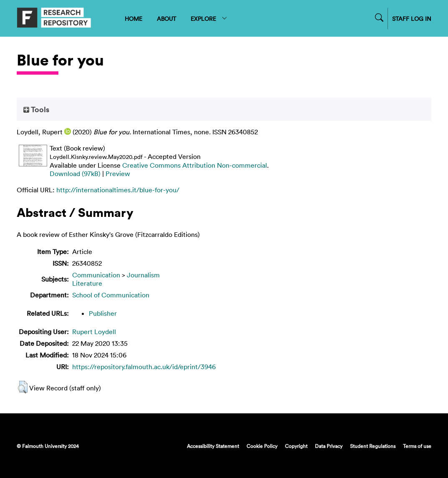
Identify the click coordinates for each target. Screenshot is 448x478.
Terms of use (417, 446)
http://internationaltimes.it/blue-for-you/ (118, 190)
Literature (87, 283)
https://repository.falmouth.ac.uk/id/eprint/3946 (144, 367)
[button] (23, 387)
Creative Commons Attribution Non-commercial (195, 165)
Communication (96, 275)
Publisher (103, 313)
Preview (118, 174)
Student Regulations (373, 446)
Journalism (143, 275)
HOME (133, 19)
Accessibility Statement (213, 446)
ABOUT (166, 19)
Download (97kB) (75, 174)
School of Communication (111, 295)
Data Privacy (329, 446)
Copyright (296, 446)
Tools (36, 109)
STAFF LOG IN (412, 19)
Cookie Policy (262, 446)
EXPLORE (209, 19)
